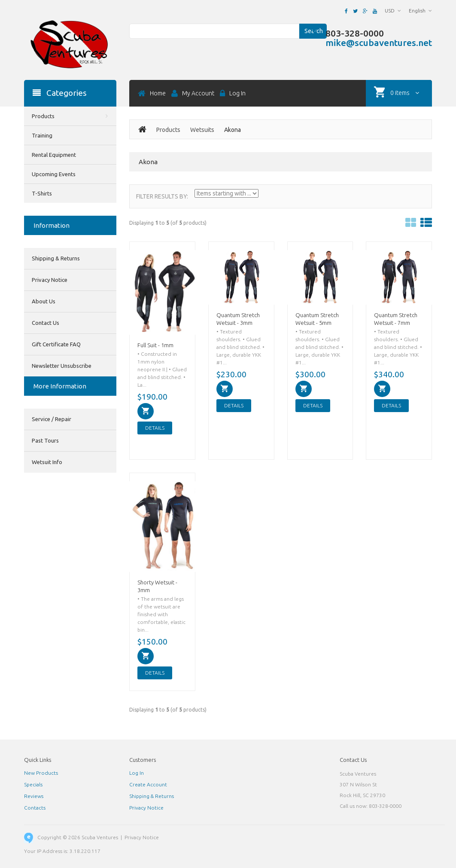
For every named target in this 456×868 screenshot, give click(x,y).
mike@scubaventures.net (379, 43)
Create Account (148, 784)
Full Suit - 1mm (155, 345)
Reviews (34, 796)
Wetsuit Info (47, 462)
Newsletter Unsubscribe (62, 366)
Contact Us (46, 323)
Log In (137, 773)
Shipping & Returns (56, 258)
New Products (41, 773)
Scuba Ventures (100, 837)
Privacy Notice (50, 280)
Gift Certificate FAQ (56, 344)
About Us (44, 301)
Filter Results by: (162, 196)
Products (168, 130)
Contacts (35, 808)
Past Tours (45, 440)
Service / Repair (52, 419)
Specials (33, 784)
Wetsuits (202, 130)
